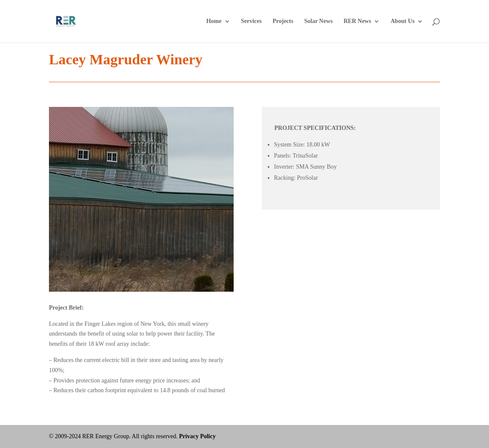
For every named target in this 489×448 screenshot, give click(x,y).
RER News (357, 21)
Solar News (319, 21)
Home (214, 21)
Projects (283, 21)
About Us (403, 21)
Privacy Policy (197, 436)
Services (251, 21)
